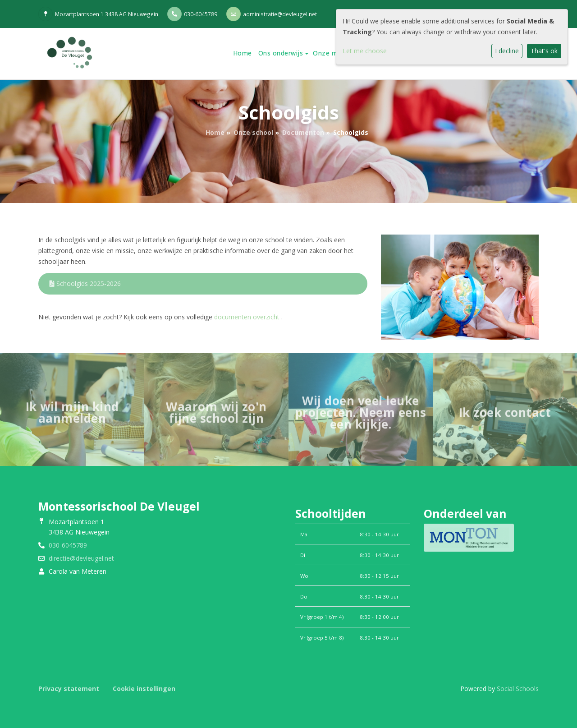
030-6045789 (201, 14)
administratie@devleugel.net (280, 14)
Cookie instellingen (144, 689)
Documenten (303, 132)
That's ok (544, 51)
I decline (507, 51)
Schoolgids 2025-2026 (85, 283)
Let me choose (365, 51)
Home (243, 53)
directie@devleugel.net (81, 558)
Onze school (253, 132)
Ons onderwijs (282, 53)
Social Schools (518, 689)
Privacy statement (69, 689)
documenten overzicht (247, 317)
